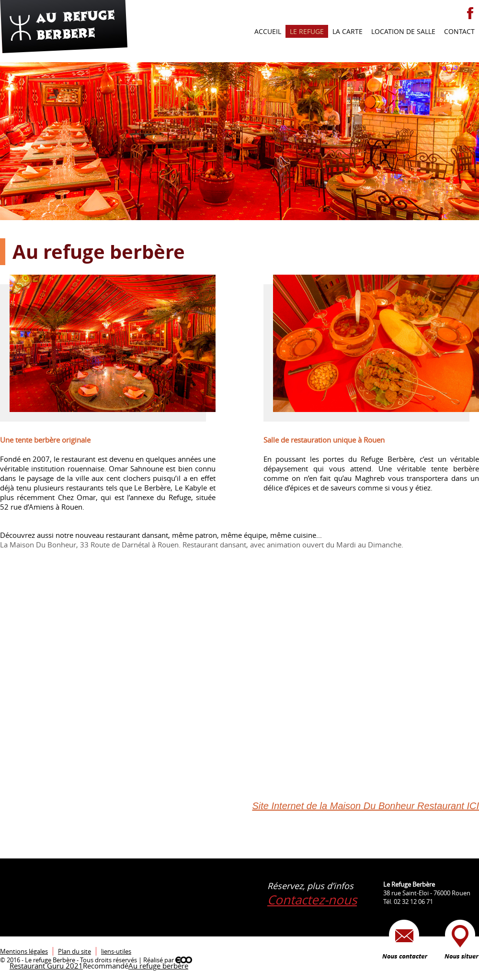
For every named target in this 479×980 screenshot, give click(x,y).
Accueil (268, 31)
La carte (348, 31)
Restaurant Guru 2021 (46, 966)
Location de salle (403, 31)
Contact (459, 31)
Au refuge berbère (158, 966)
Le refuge (307, 31)
